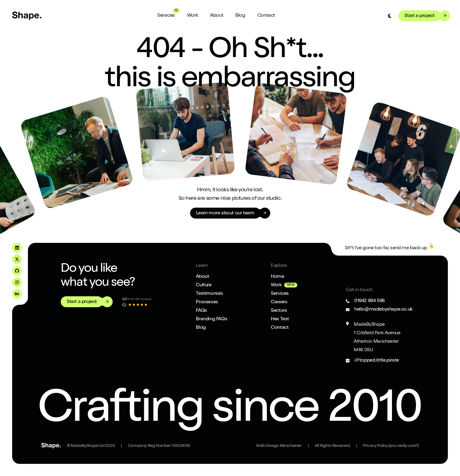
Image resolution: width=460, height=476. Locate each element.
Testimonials (209, 294)
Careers (279, 302)
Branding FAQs (211, 319)
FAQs (201, 311)
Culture (204, 285)
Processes (207, 302)
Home (277, 277)
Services (166, 16)
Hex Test (280, 319)
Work (193, 16)
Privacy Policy (391, 446)
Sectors (279, 311)
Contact (266, 16)
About (217, 16)
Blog (240, 16)
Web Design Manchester (279, 446)
